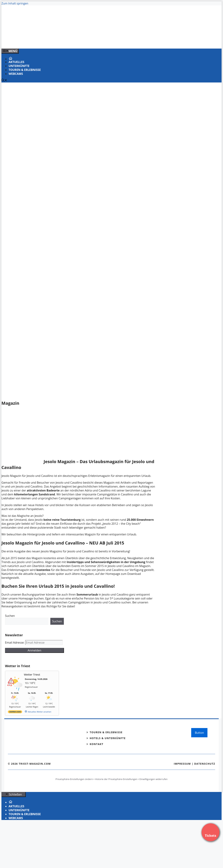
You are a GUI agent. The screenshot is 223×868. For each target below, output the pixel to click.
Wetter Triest (32, 674)
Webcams (16, 74)
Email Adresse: (15, 643)
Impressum (182, 764)
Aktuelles (16, 62)
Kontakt (97, 744)
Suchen (10, 616)
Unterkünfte (19, 66)
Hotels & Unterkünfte (108, 738)
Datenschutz (205, 764)
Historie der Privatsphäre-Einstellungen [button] (116, 779)
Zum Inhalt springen (15, 3)
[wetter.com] (15, 712)
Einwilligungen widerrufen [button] (153, 779)
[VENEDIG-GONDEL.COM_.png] (74, 42)
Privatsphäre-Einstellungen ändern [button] (74, 779)
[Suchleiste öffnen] (4, 81)
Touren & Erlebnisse (25, 70)
